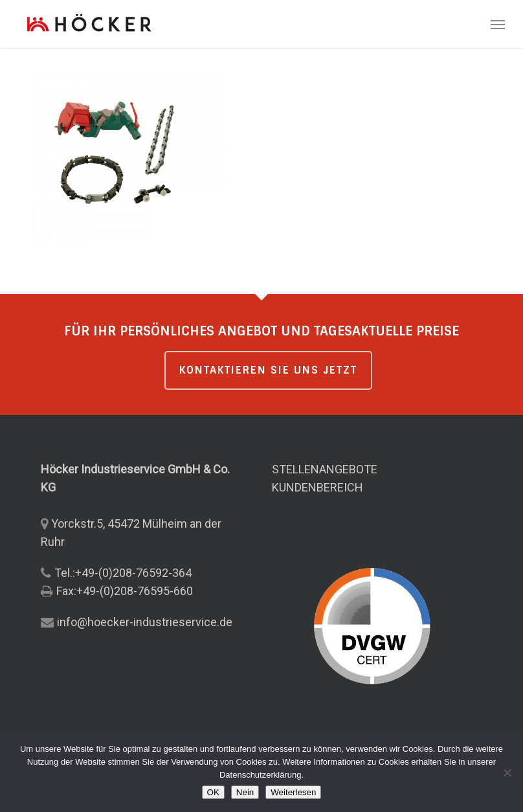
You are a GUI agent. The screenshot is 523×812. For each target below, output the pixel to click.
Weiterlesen (293, 792)
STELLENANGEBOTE (325, 469)
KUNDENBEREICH (317, 487)
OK (213, 792)
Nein (245, 792)
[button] (498, 24)
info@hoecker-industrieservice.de (145, 622)
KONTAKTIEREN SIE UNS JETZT (268, 370)
